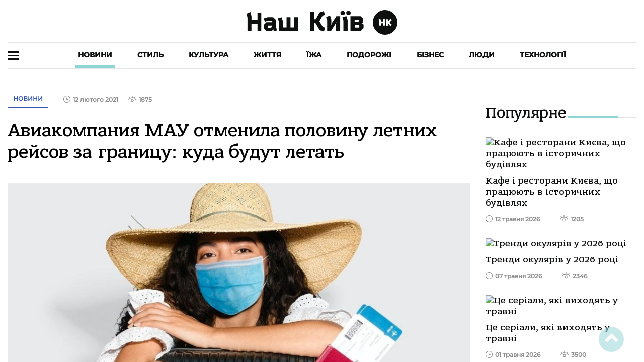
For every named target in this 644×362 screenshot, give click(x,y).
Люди (482, 55)
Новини (95, 55)
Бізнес (430, 55)
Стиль (150, 55)
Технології (543, 55)
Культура (209, 55)
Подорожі (369, 55)
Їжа (314, 55)
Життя (267, 55)
